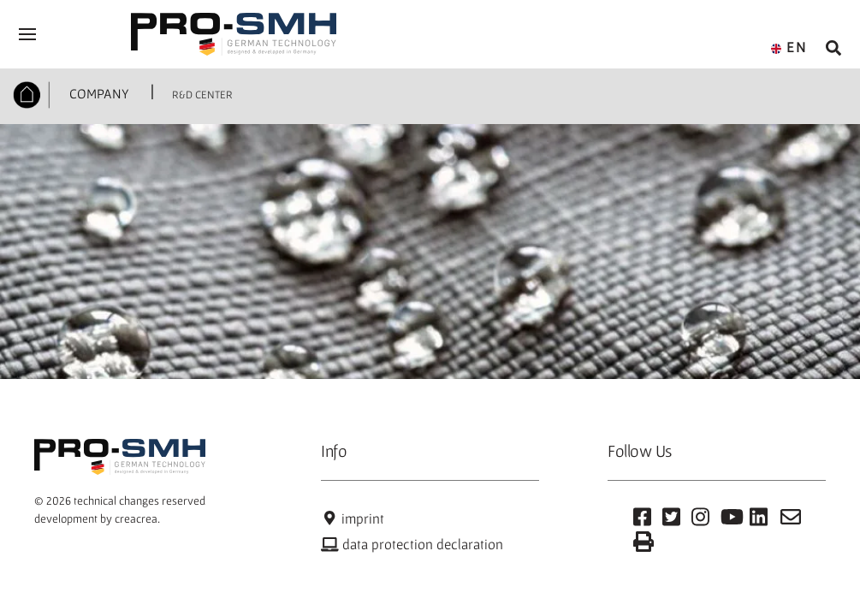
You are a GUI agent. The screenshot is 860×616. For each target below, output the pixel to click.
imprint (353, 518)
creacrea (136, 518)
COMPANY (98, 93)
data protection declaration (412, 544)
